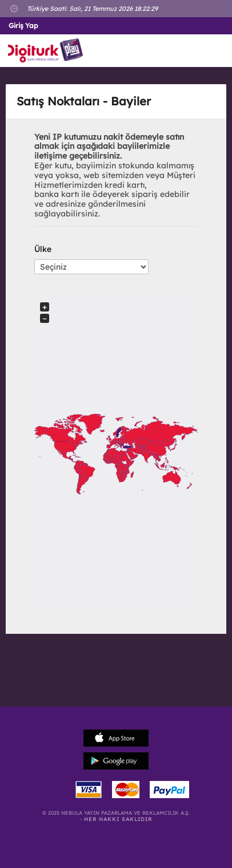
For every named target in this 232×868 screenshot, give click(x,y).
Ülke (43, 249)
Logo (48, 51)
